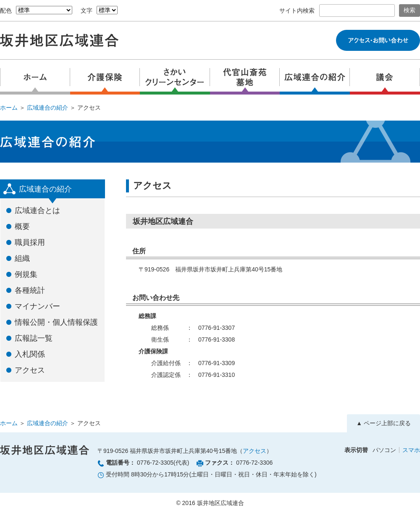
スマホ (411, 450)
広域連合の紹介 (47, 108)
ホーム (9, 108)
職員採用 (30, 242)
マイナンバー (37, 306)
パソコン (384, 450)
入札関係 (30, 354)
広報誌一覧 (34, 338)
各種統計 (30, 290)
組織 (22, 258)
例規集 (26, 274)
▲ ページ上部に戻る (383, 423)
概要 (22, 226)
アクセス (30, 370)
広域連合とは (37, 210)
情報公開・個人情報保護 (56, 322)
